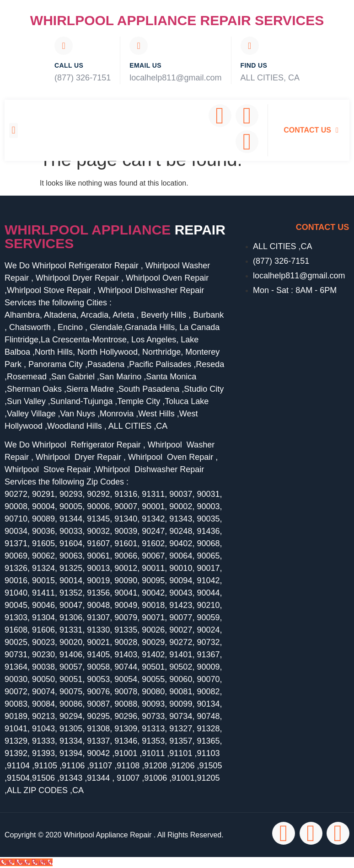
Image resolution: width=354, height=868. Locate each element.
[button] (13, 130)
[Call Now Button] (26, 862)
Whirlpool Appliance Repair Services (177, 20)
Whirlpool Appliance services (115, 237)
